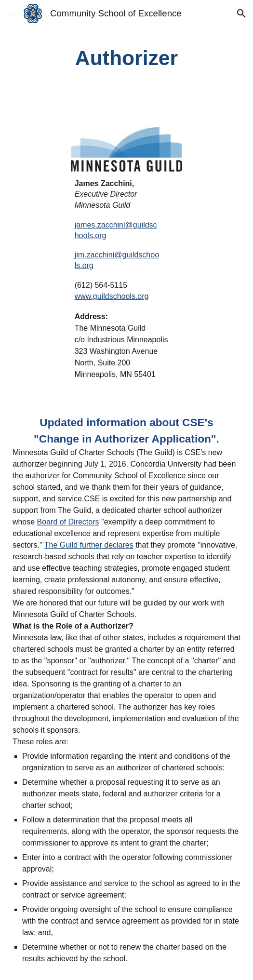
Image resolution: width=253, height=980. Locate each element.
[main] (126, 58)
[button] (12, 13)
